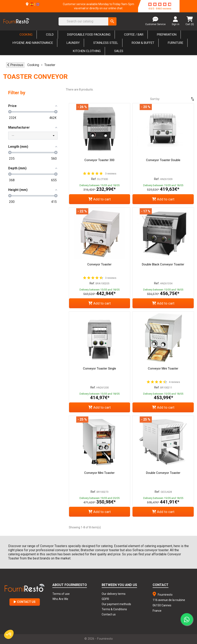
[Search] (87, 21)
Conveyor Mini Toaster (163, 368)
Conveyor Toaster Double (163, 160)
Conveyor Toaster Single (100, 368)
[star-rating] (160, 4)
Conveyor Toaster (99, 264)
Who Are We (60, 599)
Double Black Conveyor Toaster (163, 264)
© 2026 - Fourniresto (99, 639)
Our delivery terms (114, 594)
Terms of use (61, 594)
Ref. (94, 179)
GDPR (105, 599)
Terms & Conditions (114, 609)
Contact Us (25, 602)
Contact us (109, 614)
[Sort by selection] (181, 99)
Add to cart (100, 199)
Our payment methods (116, 604)
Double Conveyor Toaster (163, 473)
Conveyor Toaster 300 (99, 160)
